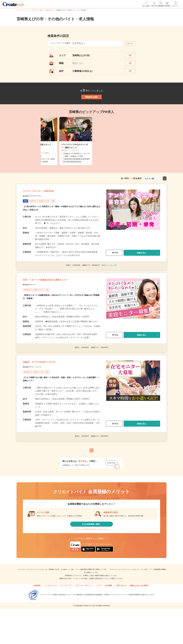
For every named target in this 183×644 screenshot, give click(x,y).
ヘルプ (99, 619)
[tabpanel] (91, 153)
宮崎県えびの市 (50, 10)
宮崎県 (41, 10)
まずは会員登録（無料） (91, 553)
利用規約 (37, 619)
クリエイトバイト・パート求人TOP (27, 10)
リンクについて (51, 619)
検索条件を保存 (91, 107)
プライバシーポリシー (83, 619)
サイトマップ (66, 619)
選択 (133, 57)
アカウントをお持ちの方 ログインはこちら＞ (91, 561)
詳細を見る (141, 270)
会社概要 (108, 619)
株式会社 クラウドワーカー (37, 213)
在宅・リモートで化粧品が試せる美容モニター (58, 300)
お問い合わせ (121, 619)
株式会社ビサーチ (32, 306)
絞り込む (133, 43)
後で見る (114, 270)
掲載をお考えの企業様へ (140, 619)
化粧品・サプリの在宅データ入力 (48, 387)
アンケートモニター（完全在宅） (48, 206)
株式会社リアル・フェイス (37, 393)
